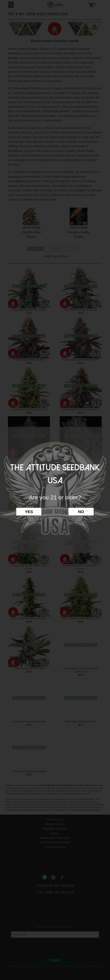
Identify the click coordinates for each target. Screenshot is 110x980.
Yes (29, 512)
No (81, 512)
